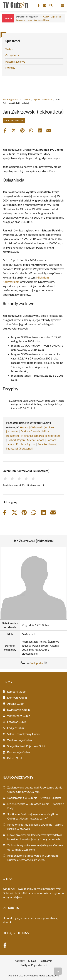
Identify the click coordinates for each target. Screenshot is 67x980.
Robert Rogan (16, 440)
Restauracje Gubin (18, 752)
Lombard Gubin (17, 691)
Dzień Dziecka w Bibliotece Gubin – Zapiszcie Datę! (36, 806)
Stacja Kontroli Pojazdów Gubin (27, 746)
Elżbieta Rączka (26, 444)
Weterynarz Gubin (19, 716)
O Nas (32, 961)
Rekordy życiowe (15, 62)
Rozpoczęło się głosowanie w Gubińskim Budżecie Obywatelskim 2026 (33, 858)
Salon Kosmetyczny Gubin (23, 734)
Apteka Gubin (16, 704)
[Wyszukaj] (51, 6)
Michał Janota (36, 440)
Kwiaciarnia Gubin (18, 710)
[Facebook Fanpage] (38, 6)
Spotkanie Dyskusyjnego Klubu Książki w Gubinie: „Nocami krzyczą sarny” (33, 816)
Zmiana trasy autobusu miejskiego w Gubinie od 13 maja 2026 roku (35, 847)
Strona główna (11, 99)
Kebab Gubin (15, 758)
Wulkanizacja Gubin (19, 740)
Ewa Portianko (47, 444)
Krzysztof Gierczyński (20, 448)
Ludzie (26, 99)
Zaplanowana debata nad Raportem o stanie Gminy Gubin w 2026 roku (35, 789)
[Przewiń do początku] (58, 971)
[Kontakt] (44, 6)
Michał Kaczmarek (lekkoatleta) (40, 436)
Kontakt (8, 922)
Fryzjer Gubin (16, 728)
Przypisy (10, 68)
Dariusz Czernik (30, 431)
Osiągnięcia (12, 55)
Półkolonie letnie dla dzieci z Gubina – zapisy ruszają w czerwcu (35, 827)
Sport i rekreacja (43, 99)
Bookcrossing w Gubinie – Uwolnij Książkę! (34, 798)
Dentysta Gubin (17, 697)
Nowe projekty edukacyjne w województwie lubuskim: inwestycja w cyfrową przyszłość (35, 837)
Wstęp (9, 49)
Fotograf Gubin (17, 722)
